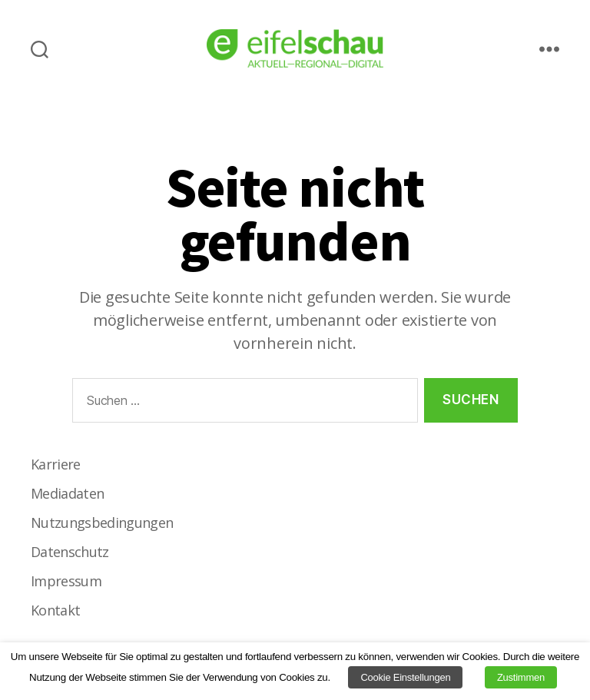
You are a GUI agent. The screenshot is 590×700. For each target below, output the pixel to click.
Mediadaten (67, 493)
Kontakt (55, 610)
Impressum (66, 581)
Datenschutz (70, 552)
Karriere (56, 464)
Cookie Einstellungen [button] (405, 677)
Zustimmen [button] (521, 677)
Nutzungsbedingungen (102, 523)
